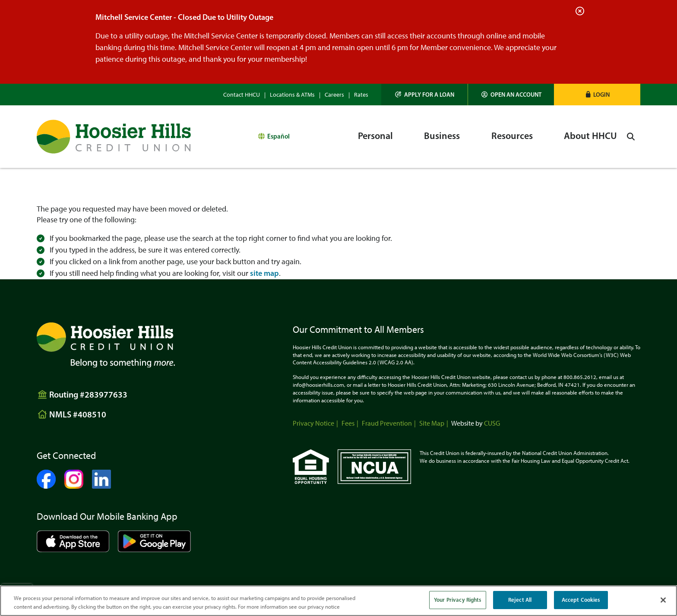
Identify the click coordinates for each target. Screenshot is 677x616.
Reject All (520, 600)
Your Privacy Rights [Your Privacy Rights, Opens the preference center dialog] (457, 600)
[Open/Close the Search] (631, 137)
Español (278, 136)
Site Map (432, 423)
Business (442, 136)
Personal (375, 136)
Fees (348, 423)
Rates (361, 95)
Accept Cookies (581, 600)
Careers (334, 95)
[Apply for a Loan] (425, 95)
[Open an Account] (511, 95)
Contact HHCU (242, 95)
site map (264, 273)
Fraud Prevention (387, 423)
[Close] (663, 600)
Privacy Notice (313, 423)
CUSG (492, 423)
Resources (512, 136)
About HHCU (590, 136)
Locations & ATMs (292, 95)
